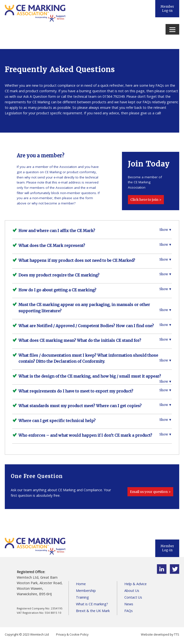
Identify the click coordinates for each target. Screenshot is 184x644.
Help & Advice (135, 584)
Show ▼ (166, 230)
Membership (86, 591)
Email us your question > (150, 492)
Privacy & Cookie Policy (72, 634)
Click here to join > (146, 200)
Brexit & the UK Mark (93, 611)
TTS (177, 634)
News (129, 604)
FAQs (129, 611)
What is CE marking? (92, 604)
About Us (132, 591)
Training (82, 597)
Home (81, 584)
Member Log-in (167, 9)
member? (68, 203)
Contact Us (133, 597)
